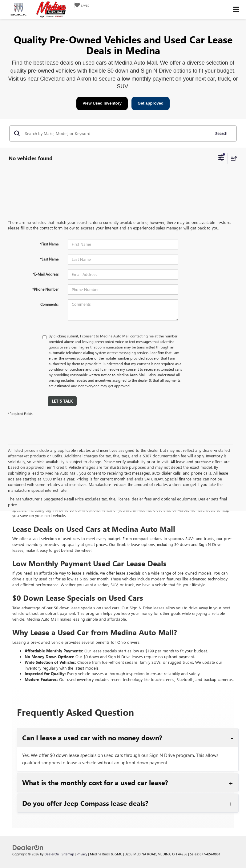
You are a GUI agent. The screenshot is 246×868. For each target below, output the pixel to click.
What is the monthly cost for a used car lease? (95, 782)
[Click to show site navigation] (236, 9)
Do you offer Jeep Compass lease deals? (85, 803)
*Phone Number (45, 289)
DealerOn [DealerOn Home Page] (52, 854)
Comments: (49, 304)
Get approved (151, 103)
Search (221, 133)
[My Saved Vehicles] (82, 5)
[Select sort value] (232, 158)
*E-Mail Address (46, 274)
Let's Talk (62, 401)
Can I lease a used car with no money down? (92, 738)
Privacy (82, 854)
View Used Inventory (102, 103)
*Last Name (49, 259)
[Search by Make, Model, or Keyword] (117, 133)
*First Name (49, 244)
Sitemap (68, 854)
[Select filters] (221, 158)
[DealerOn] (28, 847)
